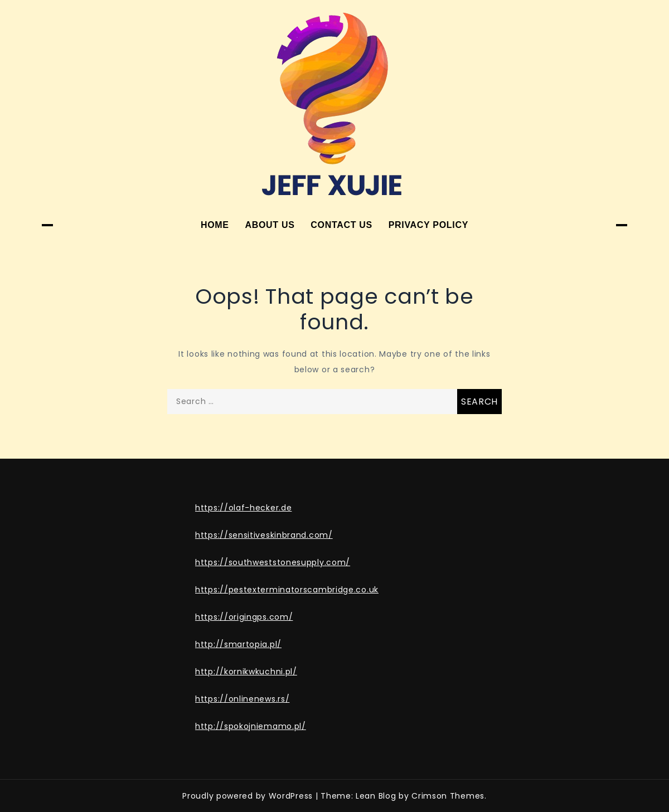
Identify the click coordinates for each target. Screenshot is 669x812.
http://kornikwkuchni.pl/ (246, 672)
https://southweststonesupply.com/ (273, 562)
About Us (270, 225)
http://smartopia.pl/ (238, 644)
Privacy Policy (428, 225)
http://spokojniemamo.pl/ (251, 726)
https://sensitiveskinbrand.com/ (264, 535)
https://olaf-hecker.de (243, 508)
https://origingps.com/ (244, 617)
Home (215, 225)
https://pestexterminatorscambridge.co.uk (287, 590)
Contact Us (341, 225)
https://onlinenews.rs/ (242, 699)
